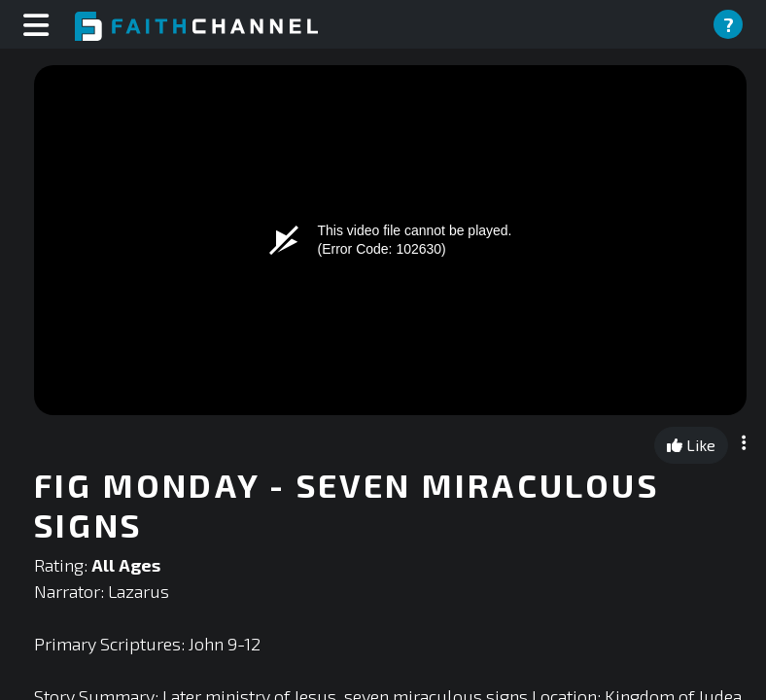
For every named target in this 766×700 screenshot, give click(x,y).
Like (691, 445)
